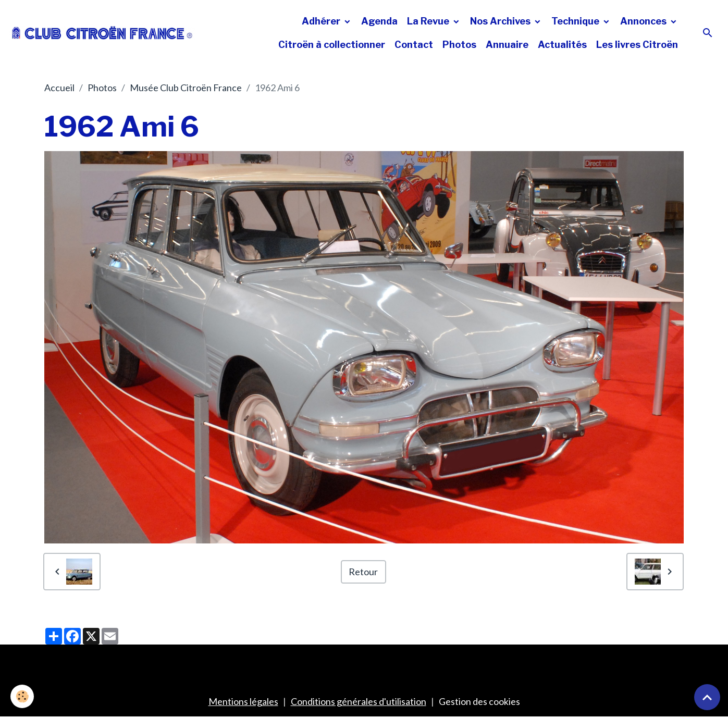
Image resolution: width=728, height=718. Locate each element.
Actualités (562, 45)
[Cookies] (22, 696)
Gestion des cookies (479, 701)
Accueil (59, 88)
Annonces (644, 21)
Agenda (379, 21)
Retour (363, 572)
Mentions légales (243, 701)
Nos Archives (501, 21)
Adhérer (322, 21)
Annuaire (507, 45)
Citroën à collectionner (332, 45)
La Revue (429, 21)
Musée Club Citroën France (186, 88)
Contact (414, 45)
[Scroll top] (707, 697)
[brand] (102, 33)
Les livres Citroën (637, 45)
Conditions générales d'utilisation (359, 701)
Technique (576, 21)
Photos (459, 45)
